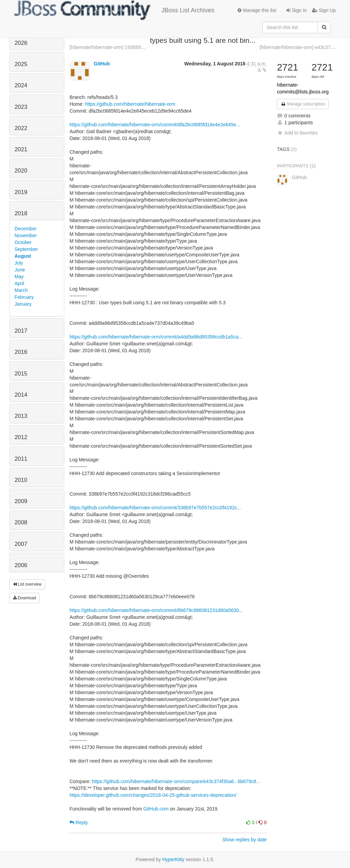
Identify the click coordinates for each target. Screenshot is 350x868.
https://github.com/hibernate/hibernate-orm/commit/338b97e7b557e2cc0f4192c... (155, 508)
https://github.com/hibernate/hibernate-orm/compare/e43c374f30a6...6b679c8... (176, 781)
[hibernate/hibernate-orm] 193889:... (108, 47)
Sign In (296, 10)
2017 (21, 331)
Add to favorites (297, 133)
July (19, 263)
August (23, 256)
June (20, 270)
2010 (21, 480)
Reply (79, 822)
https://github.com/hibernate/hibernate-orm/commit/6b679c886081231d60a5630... (156, 610)
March (21, 290)
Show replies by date (244, 840)
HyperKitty (173, 859)
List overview (27, 584)
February (24, 297)
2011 (21, 459)
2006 (21, 565)
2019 (21, 192)
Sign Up (324, 10)
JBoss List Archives (114, 10)
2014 (21, 395)
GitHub (102, 64)
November (26, 235)
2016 (21, 352)
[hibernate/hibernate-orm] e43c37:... (298, 47)
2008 (21, 522)
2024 (21, 85)
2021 (21, 149)
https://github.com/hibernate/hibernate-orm (130, 104)
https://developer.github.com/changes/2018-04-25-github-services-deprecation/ (153, 795)
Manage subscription (303, 104)
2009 (21, 501)
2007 (21, 544)
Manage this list (257, 10)
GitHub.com (156, 809)
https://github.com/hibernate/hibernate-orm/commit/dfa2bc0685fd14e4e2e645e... (155, 125)
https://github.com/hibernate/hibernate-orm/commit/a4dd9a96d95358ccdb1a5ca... (156, 337)
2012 (21, 437)
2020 (21, 171)
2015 (21, 374)
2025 (21, 64)
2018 (21, 213)
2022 (21, 128)
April (20, 283)
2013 (21, 416)
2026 (21, 43)
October (23, 242)
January (23, 304)
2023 (21, 107)
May (19, 277)
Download (25, 598)
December (26, 229)
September (26, 249)
